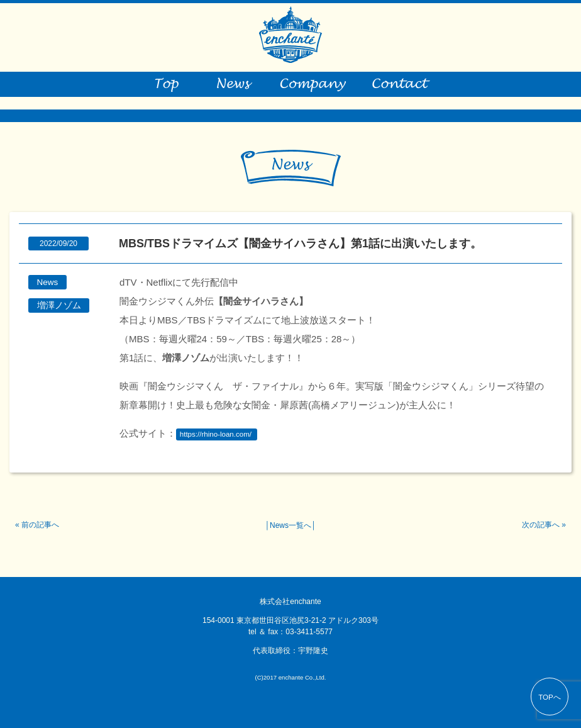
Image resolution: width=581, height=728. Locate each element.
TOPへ (550, 697)
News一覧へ (290, 525)
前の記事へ (40, 525)
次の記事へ (541, 525)
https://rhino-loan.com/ (216, 434)
